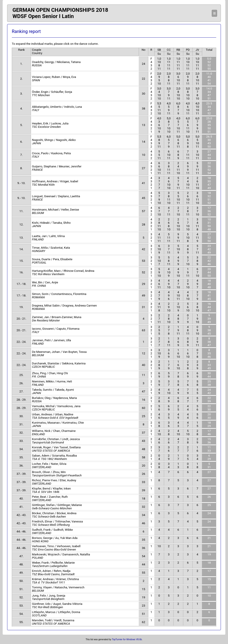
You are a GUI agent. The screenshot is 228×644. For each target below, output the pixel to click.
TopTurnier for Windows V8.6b (127, 639)
